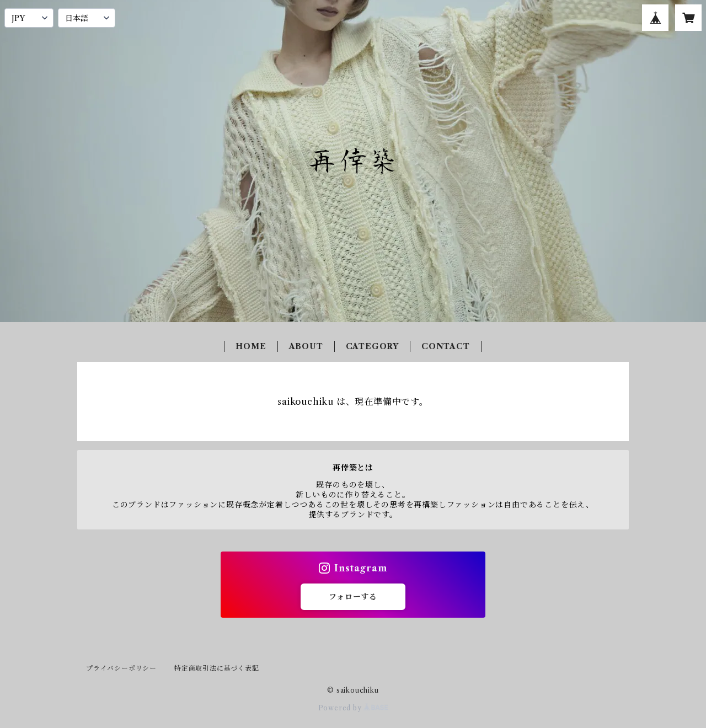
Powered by (353, 708)
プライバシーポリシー (121, 668)
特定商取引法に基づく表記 (217, 668)
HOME (251, 346)
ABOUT (306, 346)
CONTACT (446, 346)
